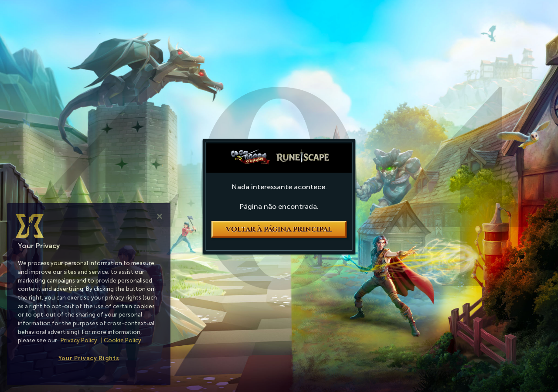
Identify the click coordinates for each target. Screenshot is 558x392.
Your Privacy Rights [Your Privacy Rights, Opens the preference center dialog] (89, 358)
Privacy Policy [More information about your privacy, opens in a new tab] (80, 340)
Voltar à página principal (279, 229)
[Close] (160, 216)
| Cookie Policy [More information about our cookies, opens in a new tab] (121, 340)
